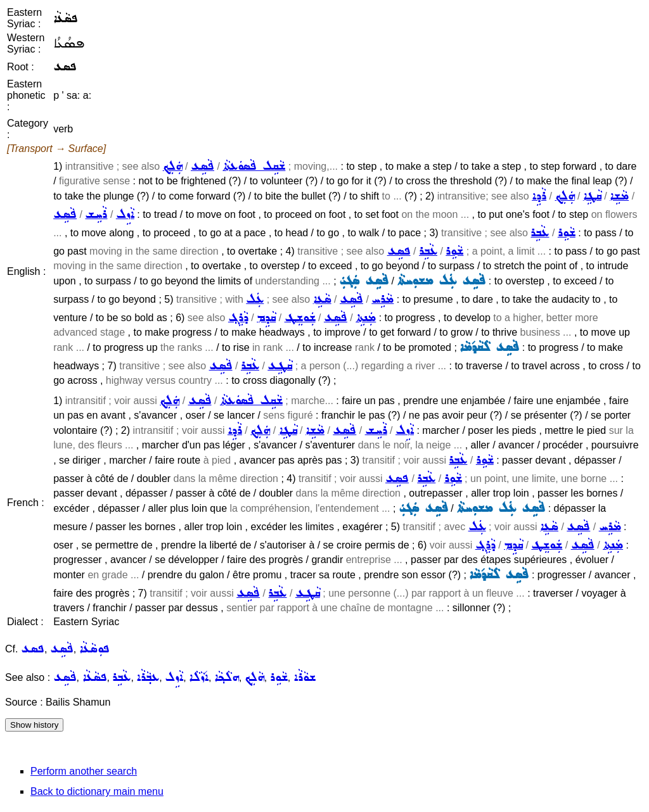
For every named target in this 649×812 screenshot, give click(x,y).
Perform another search (84, 771)
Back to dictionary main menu (97, 791)
